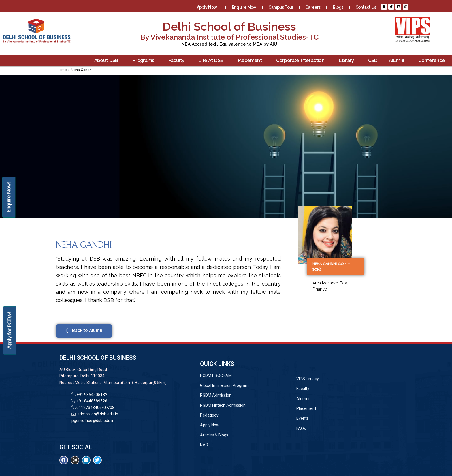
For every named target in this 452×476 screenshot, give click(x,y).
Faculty (178, 60)
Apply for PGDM (9, 330)
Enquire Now (244, 7)
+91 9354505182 (92, 395)
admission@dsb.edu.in (97, 414)
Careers (313, 7)
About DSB (108, 60)
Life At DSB (212, 60)
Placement (251, 60)
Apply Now (208, 7)
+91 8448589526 (91, 401)
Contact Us (366, 7)
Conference (433, 60)
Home (62, 70)
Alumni (398, 60)
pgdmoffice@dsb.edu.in (93, 421)
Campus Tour (281, 7)
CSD (373, 60)
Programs (145, 60)
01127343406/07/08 (95, 408)
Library (348, 60)
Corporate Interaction (302, 60)
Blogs (338, 7)
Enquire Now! (9, 197)
